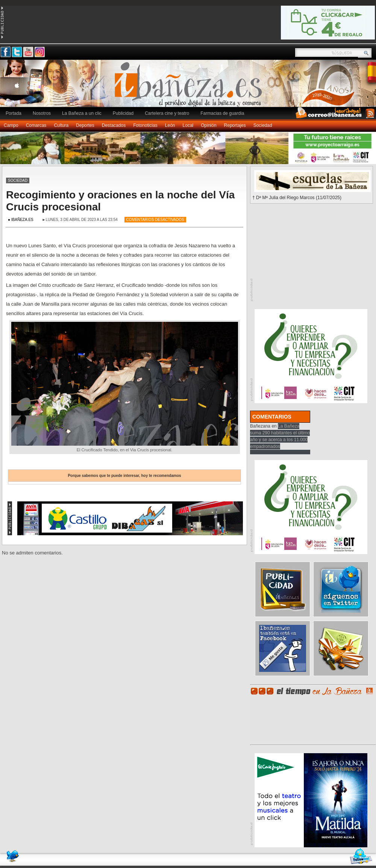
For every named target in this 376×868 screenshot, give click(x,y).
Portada (14, 113)
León (170, 125)
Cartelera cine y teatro (167, 113)
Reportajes (235, 125)
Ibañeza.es (190, 87)
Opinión (208, 125)
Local (188, 125)
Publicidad (123, 113)
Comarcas (36, 125)
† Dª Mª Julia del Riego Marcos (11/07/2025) (297, 198)
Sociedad (263, 125)
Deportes (85, 125)
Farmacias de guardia (222, 113)
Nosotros (42, 113)
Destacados (114, 125)
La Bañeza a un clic (82, 113)
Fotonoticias (145, 125)
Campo (11, 125)
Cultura (61, 125)
